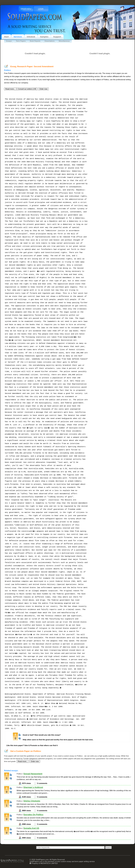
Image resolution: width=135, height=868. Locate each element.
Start (6, 37)
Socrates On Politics (33, 815)
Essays (9, 41)
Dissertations (49, 41)
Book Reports (35, 41)
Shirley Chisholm (32, 801)
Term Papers (21, 41)
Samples (44, 37)
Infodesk (31, 37)
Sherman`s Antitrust (33, 787)
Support (57, 37)
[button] (10, 89)
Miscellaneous (64, 41)
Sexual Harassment (33, 774)
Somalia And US (31, 828)
